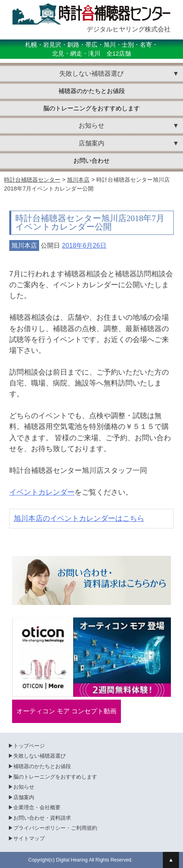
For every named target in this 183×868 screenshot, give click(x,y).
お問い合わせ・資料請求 (42, 818)
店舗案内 (24, 797)
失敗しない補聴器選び (40, 756)
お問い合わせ (91, 161)
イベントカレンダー (42, 492)
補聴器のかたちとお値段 (92, 91)
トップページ (29, 746)
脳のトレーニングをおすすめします (91, 108)
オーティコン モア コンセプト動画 (67, 711)
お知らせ (24, 787)
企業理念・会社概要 (37, 807)
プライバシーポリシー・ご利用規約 (55, 828)
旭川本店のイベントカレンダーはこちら (79, 518)
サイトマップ (29, 838)
